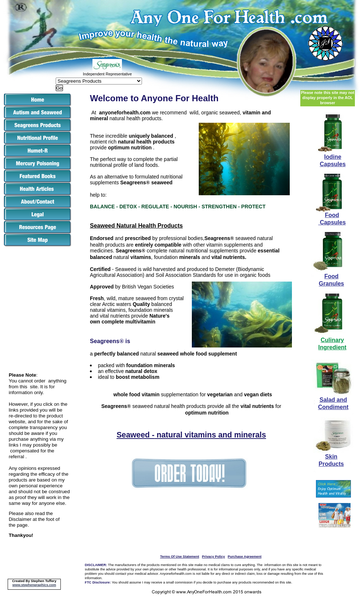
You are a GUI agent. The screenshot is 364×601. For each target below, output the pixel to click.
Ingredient (332, 347)
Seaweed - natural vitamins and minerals (191, 435)
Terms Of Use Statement (180, 557)
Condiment (333, 407)
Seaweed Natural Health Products (136, 226)
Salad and (333, 400)
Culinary (332, 340)
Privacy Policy (213, 557)
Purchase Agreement (245, 557)
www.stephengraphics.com (34, 585)
